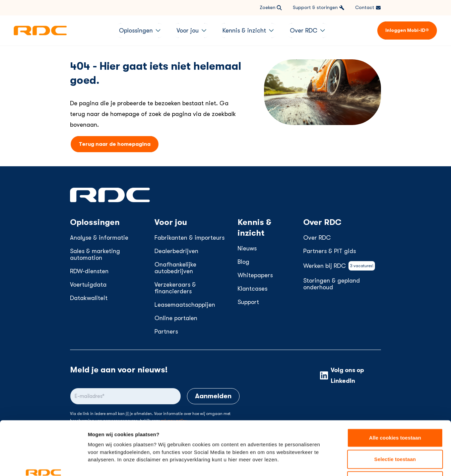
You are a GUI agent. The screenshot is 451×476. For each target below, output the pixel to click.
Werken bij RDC (339, 266)
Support (248, 302)
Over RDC (317, 238)
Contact (368, 8)
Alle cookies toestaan (395, 389)
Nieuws (247, 248)
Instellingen (360, 463)
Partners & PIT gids (330, 251)
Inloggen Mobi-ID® (407, 30)
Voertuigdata (88, 285)
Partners (166, 332)
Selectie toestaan (395, 410)
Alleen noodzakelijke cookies (395, 432)
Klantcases (252, 289)
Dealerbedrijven (176, 251)
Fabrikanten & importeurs (189, 238)
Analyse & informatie (99, 238)
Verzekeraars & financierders (175, 288)
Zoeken (271, 8)
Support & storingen (319, 8)
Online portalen (176, 318)
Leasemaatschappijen (185, 305)
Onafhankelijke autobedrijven (175, 268)
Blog (243, 262)
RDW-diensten (89, 271)
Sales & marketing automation (95, 254)
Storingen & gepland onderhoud (332, 284)
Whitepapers (255, 275)
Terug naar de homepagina (115, 144)
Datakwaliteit (89, 298)
